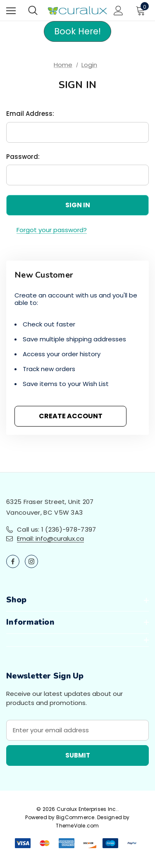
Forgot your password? (52, 230)
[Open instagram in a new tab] (31, 561)
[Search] (33, 10)
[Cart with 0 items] (142, 10)
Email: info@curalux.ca (50, 538)
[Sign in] (118, 11)
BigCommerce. (77, 817)
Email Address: (30, 114)
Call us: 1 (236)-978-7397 (57, 529)
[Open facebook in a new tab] (13, 561)
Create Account (71, 416)
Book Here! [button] (77, 31)
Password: (23, 157)
